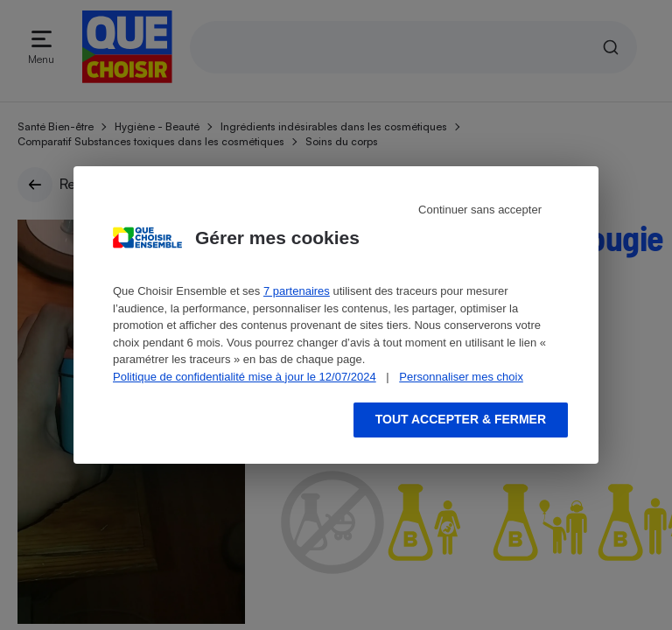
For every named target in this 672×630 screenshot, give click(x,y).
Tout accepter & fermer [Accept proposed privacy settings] (461, 419)
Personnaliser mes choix (461, 377)
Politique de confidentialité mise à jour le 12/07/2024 (245, 377)
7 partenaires (297, 291)
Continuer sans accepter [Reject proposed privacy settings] (480, 210)
